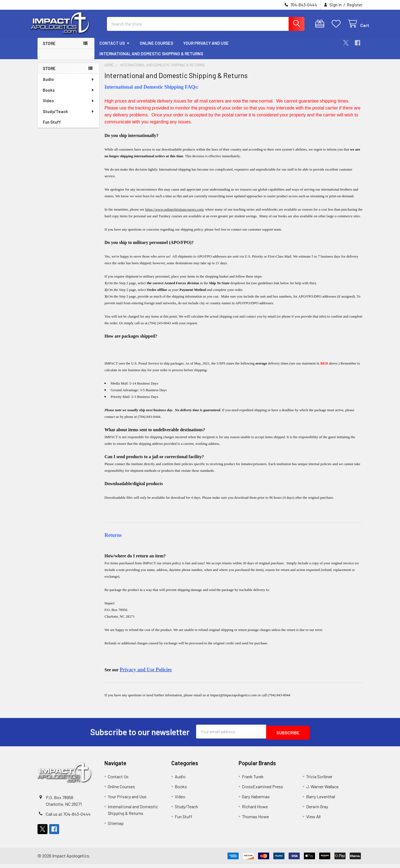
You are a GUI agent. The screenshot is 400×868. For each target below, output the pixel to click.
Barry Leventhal (321, 800)
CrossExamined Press (262, 790)
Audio (69, 84)
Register (355, 5)
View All (313, 820)
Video (69, 106)
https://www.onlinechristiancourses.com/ (175, 214)
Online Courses (156, 48)
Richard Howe (255, 810)
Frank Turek (253, 780)
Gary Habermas (256, 800)
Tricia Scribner (319, 780)
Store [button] (49, 48)
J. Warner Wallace (322, 790)
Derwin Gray (317, 810)
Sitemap (116, 827)
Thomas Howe (255, 820)
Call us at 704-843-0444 (68, 818)
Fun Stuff (52, 127)
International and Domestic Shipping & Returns (151, 59)
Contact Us (115, 48)
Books (69, 95)
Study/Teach (69, 116)
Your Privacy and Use (206, 48)
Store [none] (49, 73)
